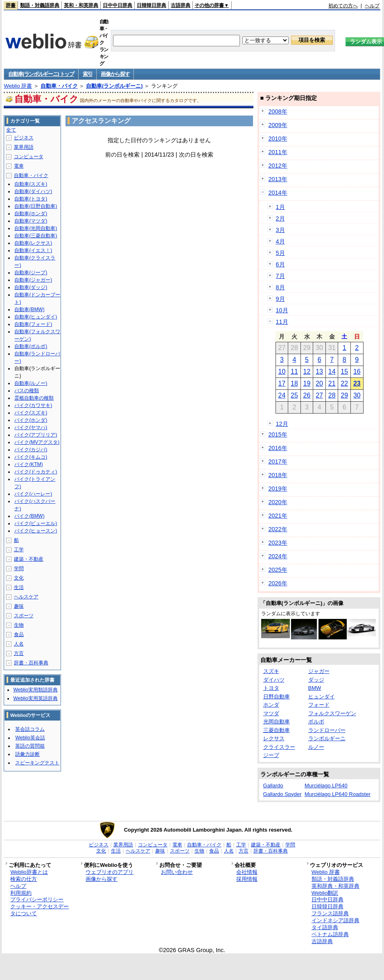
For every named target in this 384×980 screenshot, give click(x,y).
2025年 (278, 570)
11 (294, 372)
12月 (282, 424)
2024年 (278, 556)
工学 (19, 550)
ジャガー (319, 671)
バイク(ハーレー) (33, 494)
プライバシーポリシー (37, 899)
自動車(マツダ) (31, 221)
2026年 (278, 583)
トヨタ (271, 688)
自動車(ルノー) (31, 383)
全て (11, 130)
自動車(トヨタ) (31, 199)
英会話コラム (30, 729)
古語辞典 (181, 5)
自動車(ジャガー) (33, 280)
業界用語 (24, 147)
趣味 (19, 606)
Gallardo (273, 786)
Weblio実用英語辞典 (35, 698)
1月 (280, 207)
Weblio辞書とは (29, 872)
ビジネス (24, 138)
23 (357, 383)
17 (282, 383)
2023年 (278, 543)
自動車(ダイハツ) (33, 191)
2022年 (278, 529)
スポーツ (24, 616)
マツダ (271, 713)
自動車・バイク (59, 86)
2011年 (278, 152)
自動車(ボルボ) (31, 346)
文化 (19, 578)
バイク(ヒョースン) (36, 531)
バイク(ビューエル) (36, 523)
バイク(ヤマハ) (31, 427)
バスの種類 (27, 391)
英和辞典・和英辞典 (335, 886)
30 (357, 395)
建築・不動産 (29, 559)
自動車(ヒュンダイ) (36, 317)
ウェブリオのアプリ (110, 872)
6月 (280, 264)
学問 (19, 568)
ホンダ (271, 705)
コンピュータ (29, 157)
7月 (280, 276)
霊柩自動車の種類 (34, 398)
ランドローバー (327, 730)
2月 (280, 218)
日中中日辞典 (117, 5)
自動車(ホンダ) (31, 214)
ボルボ (316, 722)
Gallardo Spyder (282, 794)
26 (307, 395)
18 (294, 383)
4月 (280, 241)
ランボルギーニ (327, 738)
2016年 (278, 448)
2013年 (278, 179)
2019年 (278, 489)
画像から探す (115, 74)
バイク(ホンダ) (31, 420)
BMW (315, 688)
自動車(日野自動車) (36, 206)
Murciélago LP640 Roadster (338, 794)
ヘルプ (372, 6)
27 (319, 395)
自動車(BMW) (29, 309)
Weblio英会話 (30, 738)
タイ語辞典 (325, 927)
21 (332, 383)
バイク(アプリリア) (36, 435)
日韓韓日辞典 (151, 5)
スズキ (271, 671)
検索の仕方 (24, 879)
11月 (282, 322)
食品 (19, 634)
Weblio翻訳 (325, 893)
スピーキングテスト (37, 763)
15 (344, 372)
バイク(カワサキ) (33, 405)
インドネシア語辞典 (335, 920)
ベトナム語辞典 (330, 934)
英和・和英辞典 (81, 5)
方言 (19, 653)
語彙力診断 (27, 754)
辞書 (11, 5)
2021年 (278, 516)
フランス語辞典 (330, 913)
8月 (280, 287)
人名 (19, 644)
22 (344, 383)
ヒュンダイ (322, 697)
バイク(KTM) (28, 464)
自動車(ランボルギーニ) (114, 86)
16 (357, 372)
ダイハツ (274, 680)
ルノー (316, 747)
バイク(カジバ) (31, 450)
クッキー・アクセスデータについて (40, 910)
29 (344, 395)
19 (307, 383)
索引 (87, 74)
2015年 (278, 434)
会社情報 (247, 872)
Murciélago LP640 (326, 786)
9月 (280, 299)
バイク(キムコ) (31, 457)
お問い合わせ (177, 872)
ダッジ (316, 680)
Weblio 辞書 (18, 86)
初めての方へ (343, 6)
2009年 (278, 125)
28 (332, 395)
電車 (19, 166)
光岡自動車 (277, 722)
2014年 (278, 193)
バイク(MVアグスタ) (37, 442)
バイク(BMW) (29, 516)
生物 (19, 625)
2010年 (278, 139)
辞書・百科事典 (31, 663)
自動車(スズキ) (31, 184)
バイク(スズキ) (31, 413)
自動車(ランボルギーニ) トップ (41, 74)
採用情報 (247, 879)
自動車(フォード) (33, 324)
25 (294, 395)
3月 (280, 230)
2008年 (278, 111)
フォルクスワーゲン (332, 713)
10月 (282, 310)
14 (332, 372)
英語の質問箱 (30, 746)
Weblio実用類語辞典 (35, 690)
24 (282, 395)
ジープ (271, 755)
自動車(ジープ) (31, 273)
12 (307, 372)
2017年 (278, 462)
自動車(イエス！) (33, 250)
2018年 (278, 475)
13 (319, 372)
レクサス (274, 738)
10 (282, 372)
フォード (319, 705)
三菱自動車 (277, 730)
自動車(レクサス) (33, 243)
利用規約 (21, 893)
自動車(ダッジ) (31, 287)
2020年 (278, 502)
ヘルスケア (26, 597)
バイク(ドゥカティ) (36, 472)
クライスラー (279, 747)
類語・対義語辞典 (40, 5)
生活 (19, 587)
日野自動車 (277, 697)
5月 (280, 253)
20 (319, 383)
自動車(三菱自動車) (36, 236)
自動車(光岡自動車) (36, 228)
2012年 (278, 166)
